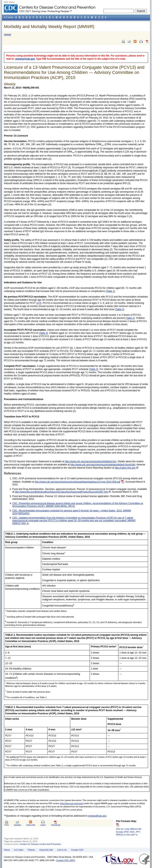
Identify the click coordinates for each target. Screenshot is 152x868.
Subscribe (31, 825)
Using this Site (46, 850)
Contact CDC (77, 850)
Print (7, 825)
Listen (43, 825)
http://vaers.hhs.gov (125, 468)
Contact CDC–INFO (66, 860)
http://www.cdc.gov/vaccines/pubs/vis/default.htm (91, 461)
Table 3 (43, 333)
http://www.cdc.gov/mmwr (72, 804)
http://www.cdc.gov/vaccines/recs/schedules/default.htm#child (103, 465)
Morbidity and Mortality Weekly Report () (49, 27)
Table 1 (110, 291)
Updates (17, 825)
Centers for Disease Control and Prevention (40, 844)
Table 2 (120, 309)
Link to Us (62, 850)
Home (7, 850)
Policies (31, 850)
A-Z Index (19, 850)
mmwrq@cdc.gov (25, 59)
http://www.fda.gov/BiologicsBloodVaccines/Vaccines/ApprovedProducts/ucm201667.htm (61, 492)
